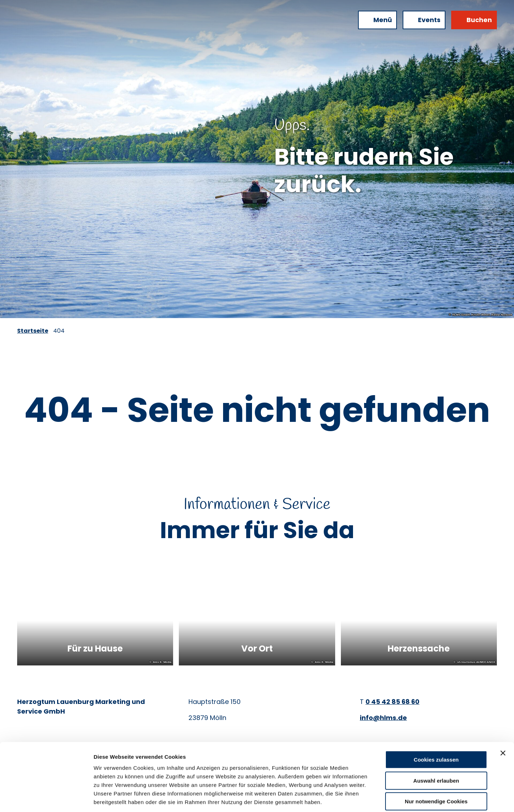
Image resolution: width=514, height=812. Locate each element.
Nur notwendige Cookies (436, 767)
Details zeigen (380, 798)
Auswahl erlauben (436, 746)
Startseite (33, 331)
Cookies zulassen (436, 725)
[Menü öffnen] (377, 20)
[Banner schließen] (503, 718)
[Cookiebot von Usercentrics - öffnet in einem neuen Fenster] (46, 798)
